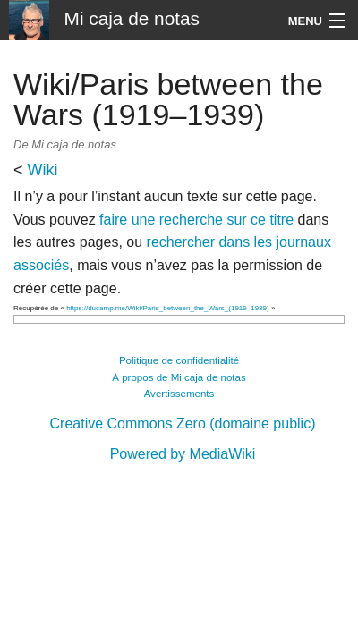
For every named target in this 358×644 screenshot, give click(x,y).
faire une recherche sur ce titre (196, 220)
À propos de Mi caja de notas (179, 377)
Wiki (43, 170)
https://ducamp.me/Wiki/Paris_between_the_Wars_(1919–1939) (168, 308)
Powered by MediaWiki (183, 454)
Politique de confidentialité (179, 360)
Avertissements (179, 394)
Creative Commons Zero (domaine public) (183, 424)
